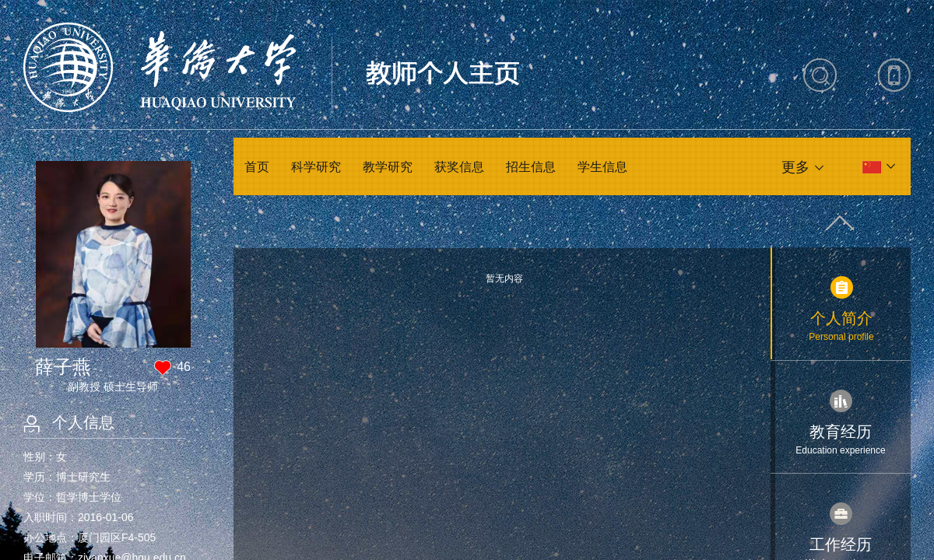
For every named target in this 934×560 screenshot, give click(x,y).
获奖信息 (459, 167)
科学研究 (316, 167)
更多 (795, 167)
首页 (257, 167)
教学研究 (388, 167)
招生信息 (531, 167)
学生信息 (602, 167)
